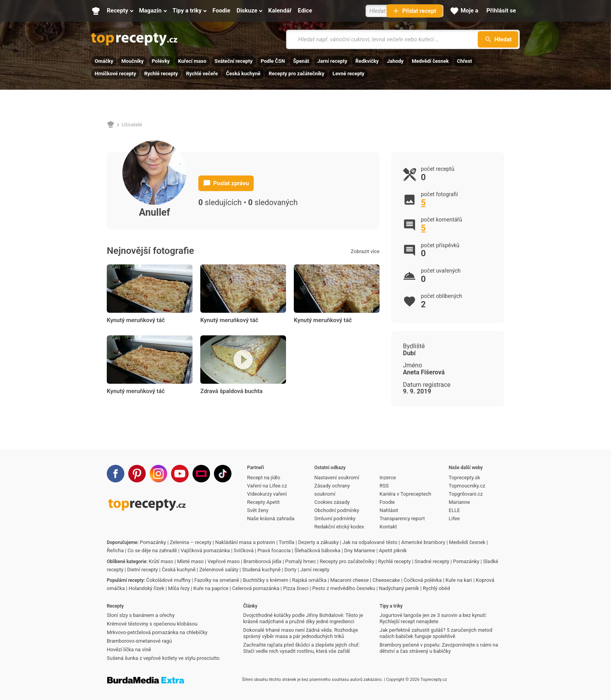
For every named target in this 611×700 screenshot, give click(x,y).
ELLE (455, 510)
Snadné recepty (432, 561)
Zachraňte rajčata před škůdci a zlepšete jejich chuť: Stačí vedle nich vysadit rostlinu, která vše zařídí (301, 648)
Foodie (387, 502)
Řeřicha (115, 550)
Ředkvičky (367, 61)
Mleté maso (190, 561)
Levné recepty (348, 74)
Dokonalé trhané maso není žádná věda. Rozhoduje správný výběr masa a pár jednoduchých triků (301, 633)
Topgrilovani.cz (466, 494)
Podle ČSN (273, 61)
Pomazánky (153, 542)
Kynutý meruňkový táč (136, 320)
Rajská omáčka (309, 580)
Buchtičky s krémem (266, 580)
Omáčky (104, 61)
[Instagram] (158, 474)
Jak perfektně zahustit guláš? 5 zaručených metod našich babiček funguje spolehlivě (436, 633)
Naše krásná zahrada (271, 518)
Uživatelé (132, 125)
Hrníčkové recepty (115, 74)
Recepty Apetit (263, 502)
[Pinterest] (137, 474)
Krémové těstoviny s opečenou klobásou (152, 624)
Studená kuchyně (261, 570)
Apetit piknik (393, 550)
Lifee (454, 518)
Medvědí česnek (430, 61)
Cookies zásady (332, 502)
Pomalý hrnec (301, 561)
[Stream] (201, 474)
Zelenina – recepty (191, 542)
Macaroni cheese (349, 580)
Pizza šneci (296, 588)
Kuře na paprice (211, 588)
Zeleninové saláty (219, 570)
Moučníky (132, 61)
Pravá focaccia (274, 550)
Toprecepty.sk (464, 478)
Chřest (465, 61)
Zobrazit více (365, 251)
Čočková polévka (423, 580)
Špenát (301, 61)
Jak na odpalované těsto (370, 542)
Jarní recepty (332, 61)
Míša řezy (179, 588)
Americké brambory (423, 542)
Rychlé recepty (161, 74)
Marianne (459, 502)
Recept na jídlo (264, 478)
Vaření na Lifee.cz (267, 486)
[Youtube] (180, 474)
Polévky (161, 61)
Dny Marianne (359, 550)
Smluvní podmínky (335, 518)
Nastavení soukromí (337, 478)
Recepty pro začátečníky (296, 74)
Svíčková (244, 550)
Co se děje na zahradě (152, 550)
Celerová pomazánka (256, 588)
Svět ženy (258, 510)
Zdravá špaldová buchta (231, 391)
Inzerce (388, 478)
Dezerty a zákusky (318, 542)
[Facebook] (116, 474)
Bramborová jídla (262, 561)
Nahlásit (389, 510)
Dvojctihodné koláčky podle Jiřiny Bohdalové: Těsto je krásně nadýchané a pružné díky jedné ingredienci (303, 618)
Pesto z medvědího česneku (343, 588)
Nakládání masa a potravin (245, 542)
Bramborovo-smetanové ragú (139, 641)
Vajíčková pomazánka (205, 550)
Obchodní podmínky (337, 510)
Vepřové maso (223, 561)
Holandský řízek (147, 588)
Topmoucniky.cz (467, 486)
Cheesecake (386, 580)
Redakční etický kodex (339, 527)
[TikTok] (223, 474)
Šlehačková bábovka (318, 550)
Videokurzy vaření (267, 494)
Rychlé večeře (202, 74)
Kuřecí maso (192, 61)
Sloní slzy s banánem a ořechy (141, 615)
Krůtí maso (161, 561)
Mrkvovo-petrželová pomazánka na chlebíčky (157, 632)
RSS (384, 486)
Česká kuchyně (243, 74)
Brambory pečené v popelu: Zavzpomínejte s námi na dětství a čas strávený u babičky (439, 648)
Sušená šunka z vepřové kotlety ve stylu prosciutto (163, 658)
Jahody (395, 61)
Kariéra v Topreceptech (405, 494)
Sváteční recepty (234, 61)
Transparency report (402, 518)
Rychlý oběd (436, 588)
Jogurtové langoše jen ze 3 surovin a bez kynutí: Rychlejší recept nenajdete (433, 618)
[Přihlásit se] (501, 11)
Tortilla (286, 542)
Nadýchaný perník (399, 588)
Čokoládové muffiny (168, 580)
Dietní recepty (142, 570)
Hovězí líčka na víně (129, 649)
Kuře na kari (459, 580)
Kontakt (388, 527)
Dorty (290, 570)
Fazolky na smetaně (217, 580)
